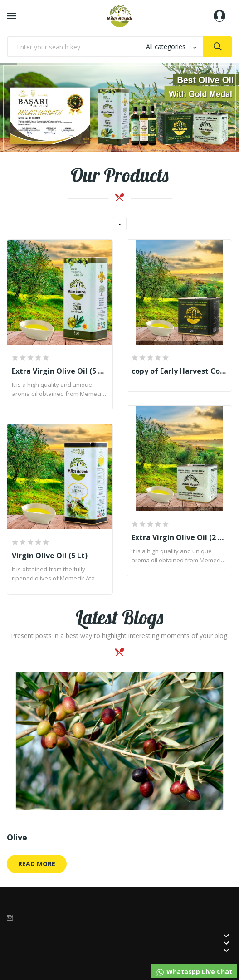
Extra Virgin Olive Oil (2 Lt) (180, 537)
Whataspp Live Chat (194, 972)
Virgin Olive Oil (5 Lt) (50, 556)
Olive (17, 837)
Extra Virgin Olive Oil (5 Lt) (60, 371)
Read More (37, 864)
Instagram (10, 917)
